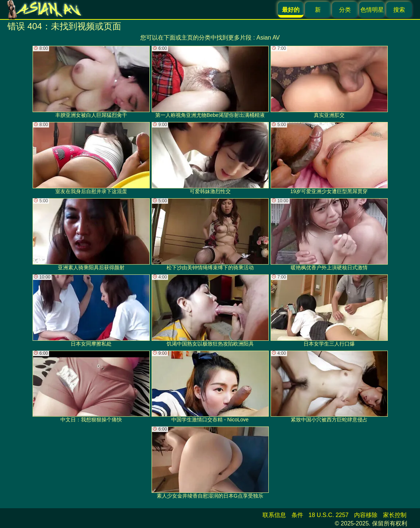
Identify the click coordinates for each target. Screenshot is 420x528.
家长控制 (395, 515)
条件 (297, 515)
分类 (345, 10)
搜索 (399, 10)
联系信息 (274, 515)
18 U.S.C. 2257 (329, 515)
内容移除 (366, 515)
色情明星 (372, 10)
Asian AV (268, 38)
